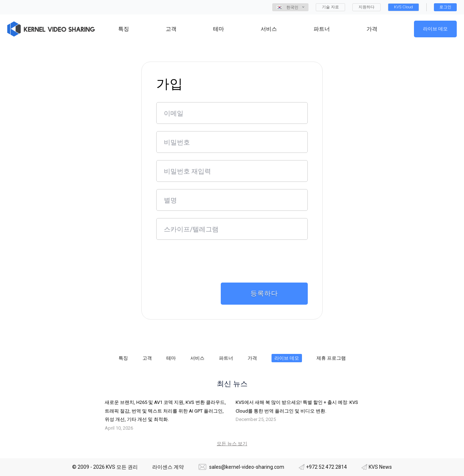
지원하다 (366, 7)
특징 (123, 358)
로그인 (445, 7)
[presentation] (211, 261)
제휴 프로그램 (331, 358)
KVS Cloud (403, 7)
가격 (252, 358)
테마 (171, 358)
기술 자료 (330, 7)
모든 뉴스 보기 (232, 444)
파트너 (226, 358)
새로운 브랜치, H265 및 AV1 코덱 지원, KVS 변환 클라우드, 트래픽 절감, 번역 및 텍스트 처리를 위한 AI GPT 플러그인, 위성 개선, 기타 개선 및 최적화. (165, 411)
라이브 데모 (435, 29)
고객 (147, 358)
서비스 (197, 358)
